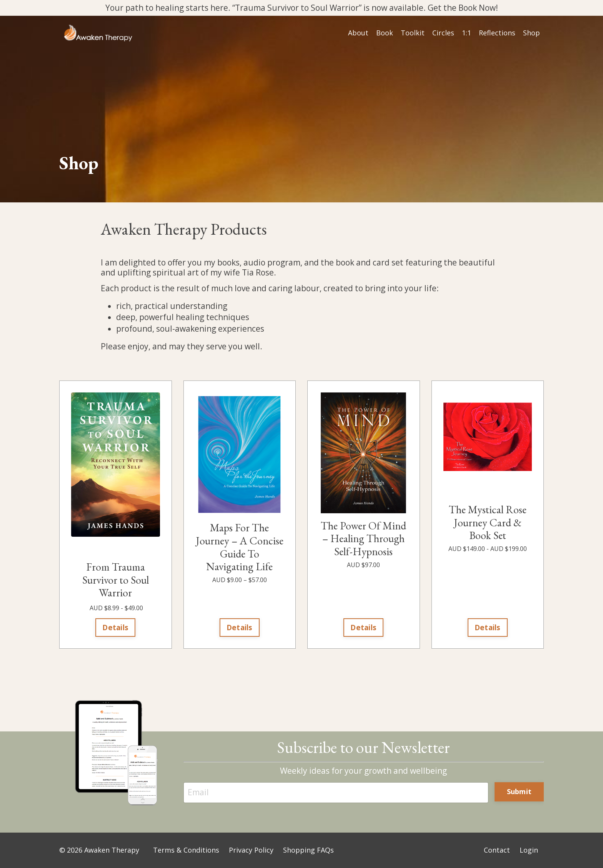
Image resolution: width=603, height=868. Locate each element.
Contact (497, 850)
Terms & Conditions (186, 850)
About (358, 33)
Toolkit (413, 33)
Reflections (497, 33)
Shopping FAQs (308, 850)
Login (529, 850)
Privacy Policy (251, 850)
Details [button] (115, 628)
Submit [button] (519, 792)
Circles (443, 33)
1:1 (466, 33)
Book (385, 33)
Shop (531, 33)
